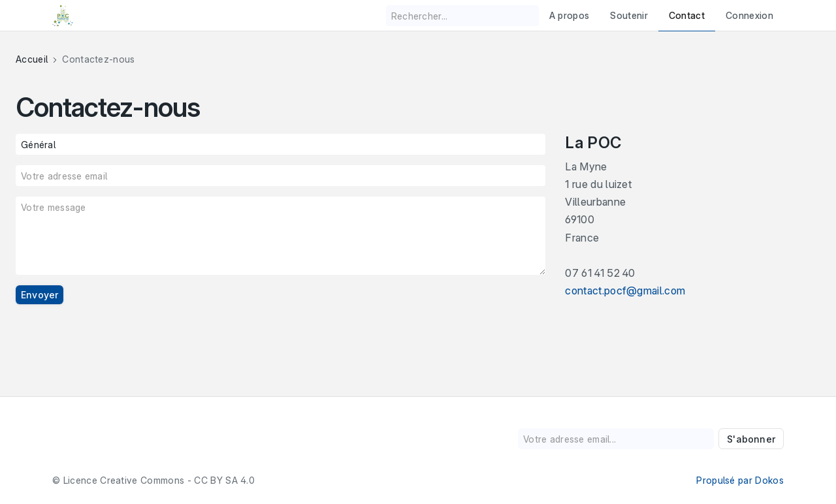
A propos (570, 15)
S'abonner (751, 439)
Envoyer (40, 295)
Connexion (749, 15)
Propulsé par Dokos (740, 480)
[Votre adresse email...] (616, 439)
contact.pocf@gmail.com (625, 291)
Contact (687, 15)
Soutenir (629, 15)
